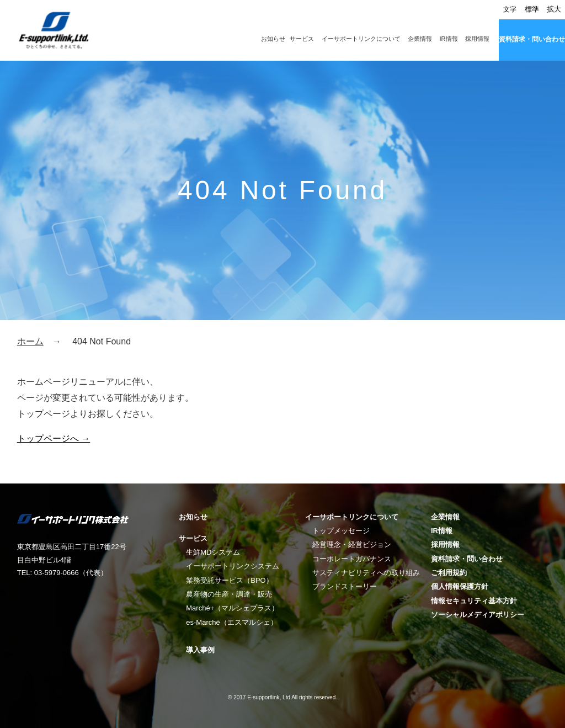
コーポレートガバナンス (352, 559)
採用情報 (477, 39)
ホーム (30, 341)
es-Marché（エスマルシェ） (231, 622)
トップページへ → (54, 439)
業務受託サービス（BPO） (229, 580)
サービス (302, 39)
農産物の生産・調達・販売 (229, 594)
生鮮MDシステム (213, 552)
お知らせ (273, 39)
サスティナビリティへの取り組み (366, 573)
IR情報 (449, 39)
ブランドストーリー (345, 586)
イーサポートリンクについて (361, 39)
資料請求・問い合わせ (532, 39)
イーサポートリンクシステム (233, 566)
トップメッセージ (341, 531)
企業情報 (420, 39)
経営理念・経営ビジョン (352, 544)
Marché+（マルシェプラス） (232, 608)
